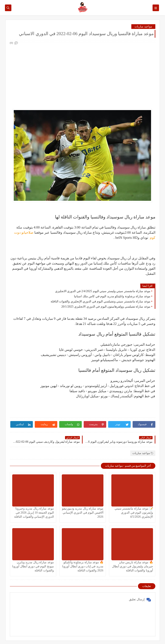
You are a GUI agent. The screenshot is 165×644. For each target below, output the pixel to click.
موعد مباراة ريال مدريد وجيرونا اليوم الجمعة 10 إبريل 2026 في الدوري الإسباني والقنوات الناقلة (34, 513)
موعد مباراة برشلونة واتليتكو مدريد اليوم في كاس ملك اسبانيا (112, 296)
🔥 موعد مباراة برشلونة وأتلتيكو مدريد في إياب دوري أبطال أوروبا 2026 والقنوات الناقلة (83, 566)
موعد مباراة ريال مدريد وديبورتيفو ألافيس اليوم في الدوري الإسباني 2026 (83, 513)
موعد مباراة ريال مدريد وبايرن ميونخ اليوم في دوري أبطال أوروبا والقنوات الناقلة (33, 566)
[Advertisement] (82, 76)
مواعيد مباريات (143, 26)
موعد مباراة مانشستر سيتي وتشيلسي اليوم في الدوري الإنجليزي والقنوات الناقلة (101, 301)
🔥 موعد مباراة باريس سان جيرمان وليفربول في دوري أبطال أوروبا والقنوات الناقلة (132, 566)
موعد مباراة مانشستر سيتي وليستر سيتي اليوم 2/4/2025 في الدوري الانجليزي (103, 291)
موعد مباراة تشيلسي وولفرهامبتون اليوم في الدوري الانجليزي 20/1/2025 (106, 307)
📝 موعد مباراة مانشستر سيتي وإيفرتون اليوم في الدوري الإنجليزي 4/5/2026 (134, 513)
